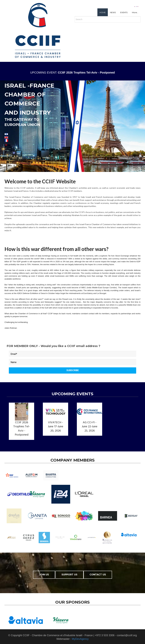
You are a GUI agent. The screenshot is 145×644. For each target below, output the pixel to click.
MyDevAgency (80, 639)
